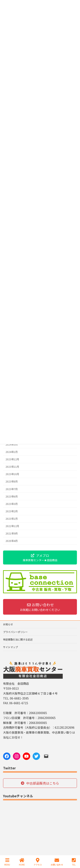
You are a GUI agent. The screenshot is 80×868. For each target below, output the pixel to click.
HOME (22, 862)
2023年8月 (12, 481)
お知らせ (8, 624)
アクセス (38, 862)
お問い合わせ (57, 862)
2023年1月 (12, 519)
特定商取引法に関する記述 (18, 639)
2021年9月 (12, 533)
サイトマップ (10, 647)
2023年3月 (12, 504)
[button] (40, 558)
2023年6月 (12, 496)
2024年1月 (12, 452)
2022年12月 (12, 526)
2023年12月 (12, 459)
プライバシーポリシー (15, 632)
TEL (74, 862)
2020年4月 (12, 541)
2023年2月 (12, 511)
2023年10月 (12, 474)
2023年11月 (12, 467)
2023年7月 (12, 489)
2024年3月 (12, 444)
